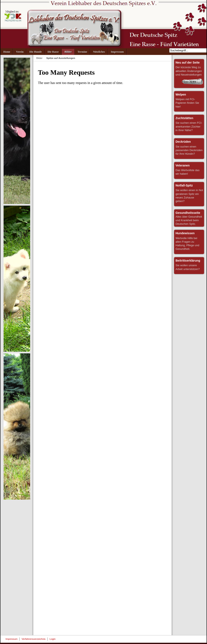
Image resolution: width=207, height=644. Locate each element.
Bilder (39, 58)
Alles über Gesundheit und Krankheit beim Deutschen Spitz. (189, 218)
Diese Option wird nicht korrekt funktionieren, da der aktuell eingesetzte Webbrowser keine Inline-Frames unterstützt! (102, 348)
